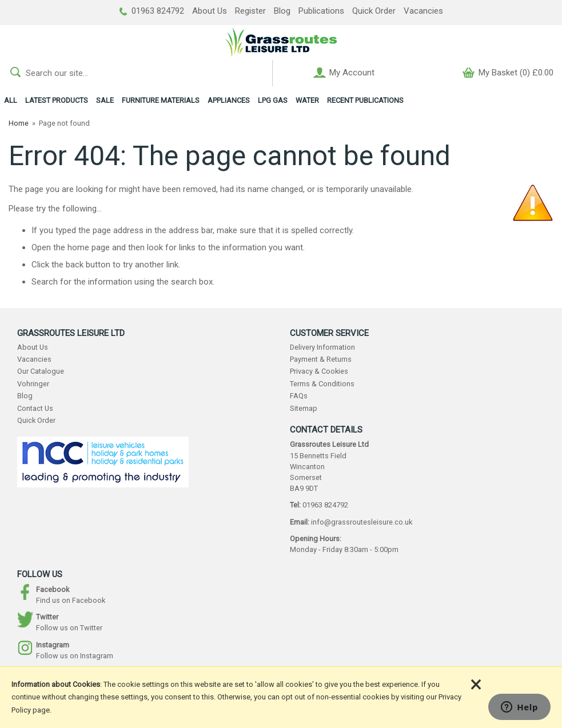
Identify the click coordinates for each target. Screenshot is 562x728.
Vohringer (33, 384)
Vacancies (423, 11)
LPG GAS (273, 100)
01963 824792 (152, 11)
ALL (11, 100)
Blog (282, 11)
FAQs (299, 396)
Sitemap (304, 408)
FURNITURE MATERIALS (161, 100)
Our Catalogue (41, 371)
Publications (321, 11)
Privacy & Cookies (319, 371)
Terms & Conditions (322, 384)
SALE (105, 100)
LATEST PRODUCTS (57, 100)
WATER (307, 100)
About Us (210, 11)
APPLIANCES (229, 100)
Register (250, 11)
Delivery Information (322, 347)
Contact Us (35, 408)
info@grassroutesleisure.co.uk (362, 522)
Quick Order (374, 11)
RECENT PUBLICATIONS (365, 100)
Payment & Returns (321, 359)
